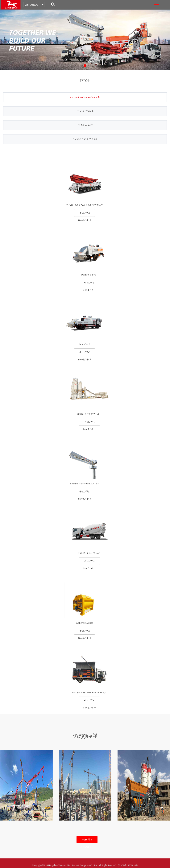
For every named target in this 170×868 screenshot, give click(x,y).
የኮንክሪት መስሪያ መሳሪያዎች (85, 97)
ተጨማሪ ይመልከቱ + (85, 214)
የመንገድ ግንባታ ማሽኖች (85, 139)
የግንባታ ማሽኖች (85, 111)
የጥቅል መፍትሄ (85, 125)
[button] (85, 66)
